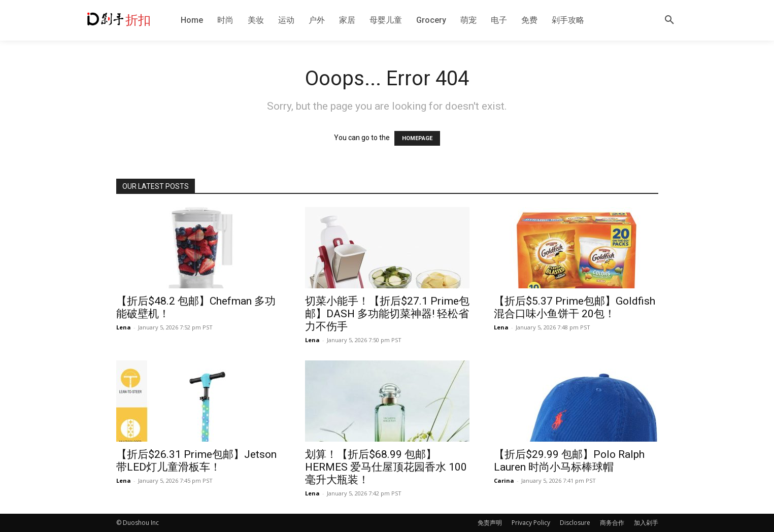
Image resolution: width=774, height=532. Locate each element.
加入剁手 (646, 523)
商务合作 (612, 523)
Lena (124, 327)
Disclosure (575, 523)
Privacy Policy (531, 523)
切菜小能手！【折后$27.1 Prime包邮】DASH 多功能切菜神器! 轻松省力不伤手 (387, 314)
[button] (669, 20)
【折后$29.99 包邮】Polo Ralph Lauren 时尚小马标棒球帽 (569, 461)
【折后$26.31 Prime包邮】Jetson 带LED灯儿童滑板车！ (196, 461)
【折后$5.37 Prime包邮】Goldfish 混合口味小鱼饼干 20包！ (575, 307)
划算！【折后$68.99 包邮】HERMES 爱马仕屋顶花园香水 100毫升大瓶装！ (386, 467)
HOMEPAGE (417, 138)
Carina (504, 480)
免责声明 (490, 523)
